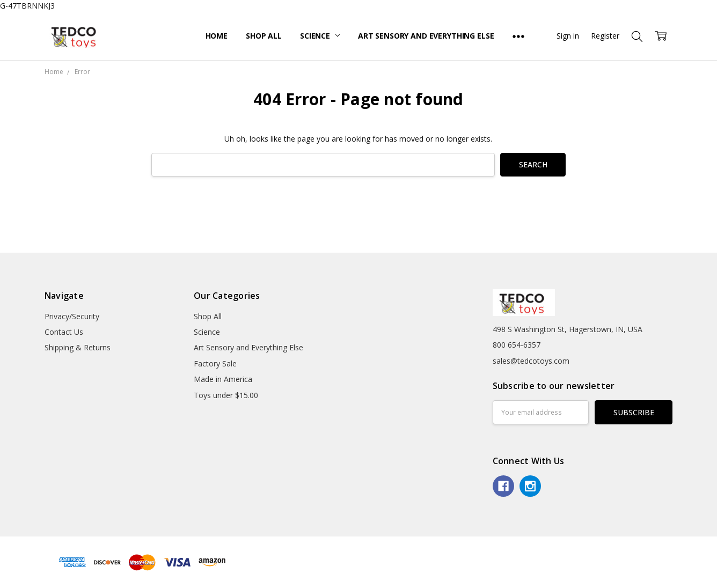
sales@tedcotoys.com (531, 361)
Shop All (264, 36)
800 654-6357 (517, 345)
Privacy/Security (72, 316)
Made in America (223, 379)
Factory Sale (215, 363)
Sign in (568, 36)
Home (217, 36)
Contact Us (64, 332)
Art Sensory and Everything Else (426, 36)
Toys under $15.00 (226, 395)
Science (320, 36)
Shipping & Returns (78, 347)
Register (605, 36)
